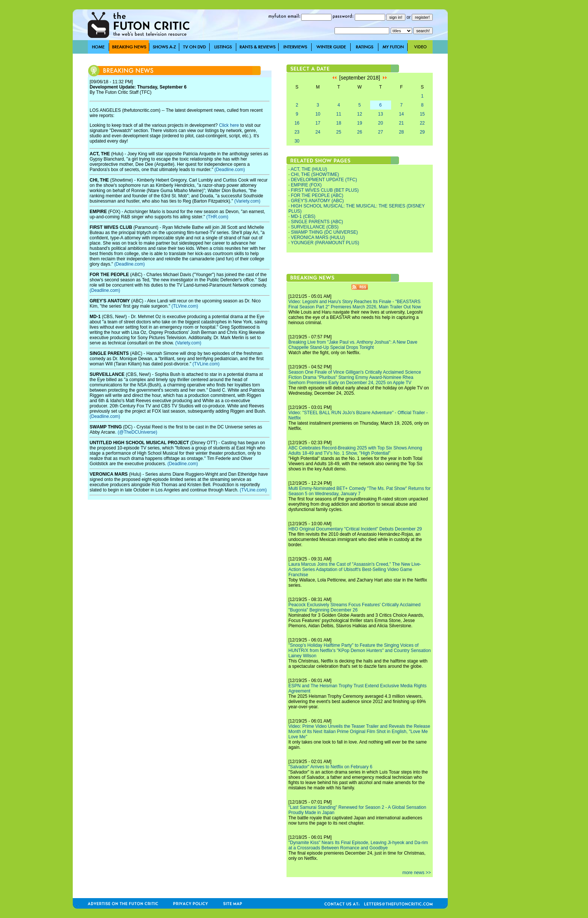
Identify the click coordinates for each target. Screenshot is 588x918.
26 (359, 132)
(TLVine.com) (185, 306)
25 (339, 132)
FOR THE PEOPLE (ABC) (317, 195)
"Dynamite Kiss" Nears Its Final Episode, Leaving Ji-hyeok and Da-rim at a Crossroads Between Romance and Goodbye (358, 845)
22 (422, 123)
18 (339, 123)
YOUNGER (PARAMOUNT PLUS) (325, 243)
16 (297, 123)
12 (359, 114)
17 (318, 123)
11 (339, 114)
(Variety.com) (247, 201)
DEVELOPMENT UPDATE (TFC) (324, 180)
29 (422, 132)
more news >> (417, 873)
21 (401, 123)
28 (401, 132)
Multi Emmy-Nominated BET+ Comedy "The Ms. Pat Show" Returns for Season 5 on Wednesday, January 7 (359, 491)
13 (380, 114)
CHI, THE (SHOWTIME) (315, 174)
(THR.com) (217, 217)
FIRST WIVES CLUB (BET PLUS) (325, 190)
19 (359, 123)
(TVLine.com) (206, 364)
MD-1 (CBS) (303, 216)
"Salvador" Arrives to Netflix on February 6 (330, 767)
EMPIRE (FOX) (306, 185)
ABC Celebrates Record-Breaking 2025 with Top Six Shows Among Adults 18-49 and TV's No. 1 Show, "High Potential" (355, 451)
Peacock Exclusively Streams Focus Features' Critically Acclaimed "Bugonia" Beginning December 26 (354, 607)
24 (318, 132)
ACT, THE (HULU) (309, 169)
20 (380, 123)
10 (318, 114)
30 (297, 141)
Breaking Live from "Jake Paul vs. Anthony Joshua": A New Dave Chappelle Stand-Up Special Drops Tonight (353, 345)
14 (401, 114)
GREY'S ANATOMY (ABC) (317, 201)
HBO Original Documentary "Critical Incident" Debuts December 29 (355, 529)
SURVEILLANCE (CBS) (315, 227)
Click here (229, 125)
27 (380, 132)
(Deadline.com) (230, 170)
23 (297, 132)
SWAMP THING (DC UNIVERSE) (324, 232)
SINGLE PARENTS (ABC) (317, 222)
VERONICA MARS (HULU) (318, 237)
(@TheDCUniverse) (138, 432)
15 (422, 114)
